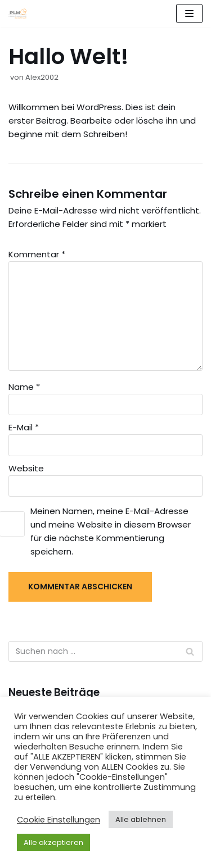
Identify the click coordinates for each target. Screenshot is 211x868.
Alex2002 (42, 77)
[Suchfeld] (190, 651)
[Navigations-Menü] (189, 13)
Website (26, 468)
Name (24, 387)
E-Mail (24, 427)
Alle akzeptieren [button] (53, 842)
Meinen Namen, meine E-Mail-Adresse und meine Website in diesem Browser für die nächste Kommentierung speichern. (111, 531)
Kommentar (37, 254)
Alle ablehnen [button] (141, 819)
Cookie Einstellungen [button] (59, 820)
